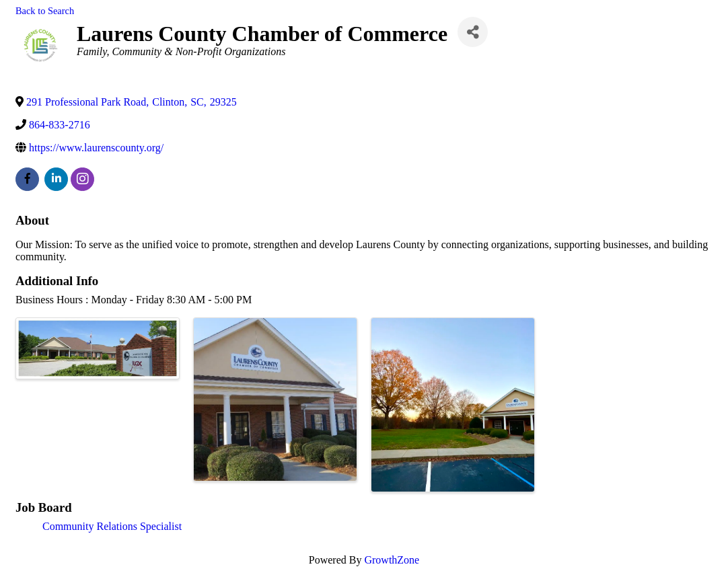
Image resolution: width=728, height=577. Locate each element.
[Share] (473, 32)
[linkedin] (56, 179)
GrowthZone (392, 560)
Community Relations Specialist (112, 526)
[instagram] (82, 179)
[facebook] (27, 179)
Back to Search (45, 11)
